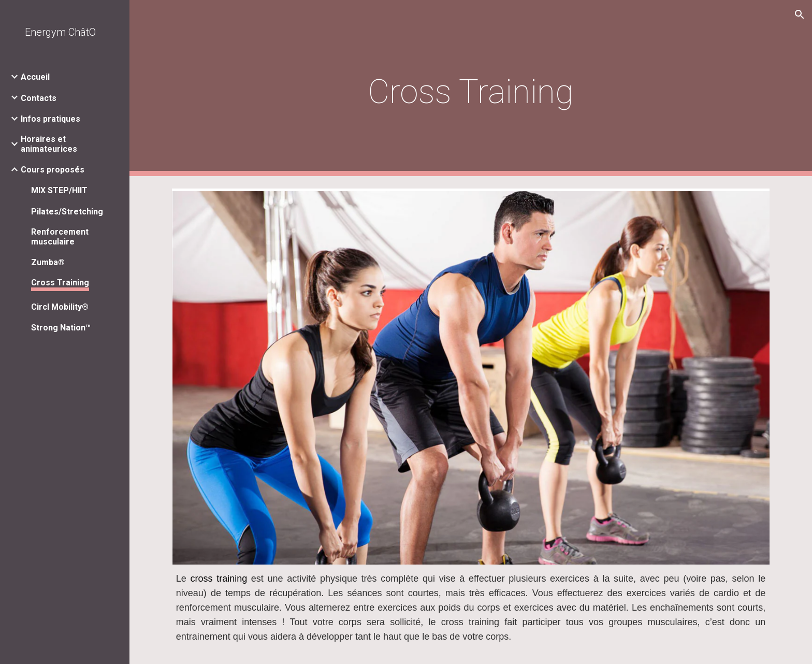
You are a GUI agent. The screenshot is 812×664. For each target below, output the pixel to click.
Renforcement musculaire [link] (60, 237)
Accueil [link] (35, 77)
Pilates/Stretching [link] (67, 212)
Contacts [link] (39, 98)
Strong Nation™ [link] (61, 328)
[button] (800, 15)
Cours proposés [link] (53, 170)
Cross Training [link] (60, 283)
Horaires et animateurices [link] (49, 144)
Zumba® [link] (48, 262)
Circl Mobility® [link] (60, 307)
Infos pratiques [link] (50, 119)
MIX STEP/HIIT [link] (59, 190)
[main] (471, 88)
